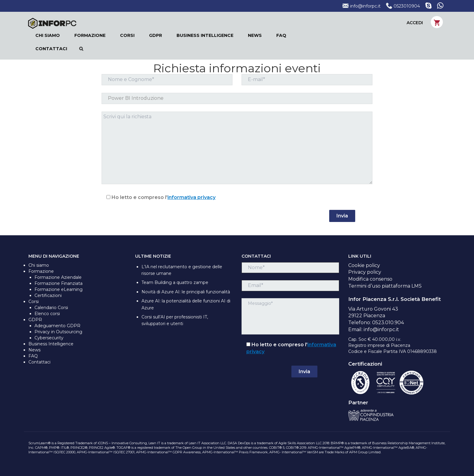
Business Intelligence (51, 344)
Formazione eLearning (58, 289)
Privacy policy (365, 272)
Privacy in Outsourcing (58, 332)
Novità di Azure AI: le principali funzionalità (186, 292)
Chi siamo (39, 265)
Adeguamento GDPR (57, 326)
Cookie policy (364, 265)
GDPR (35, 320)
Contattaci (39, 362)
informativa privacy (192, 197)
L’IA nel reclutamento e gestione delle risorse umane (182, 270)
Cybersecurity (49, 338)
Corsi (34, 302)
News (34, 350)
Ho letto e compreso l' (159, 197)
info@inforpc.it (362, 6)
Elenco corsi (47, 314)
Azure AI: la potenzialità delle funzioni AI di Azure (186, 304)
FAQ (33, 356)
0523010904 (403, 6)
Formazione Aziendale (58, 277)
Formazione (41, 271)
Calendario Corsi (51, 308)
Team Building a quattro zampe (175, 282)
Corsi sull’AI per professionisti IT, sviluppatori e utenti (175, 320)
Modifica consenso (370, 279)
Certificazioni (48, 295)
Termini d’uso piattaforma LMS (385, 286)
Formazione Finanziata (58, 283)
